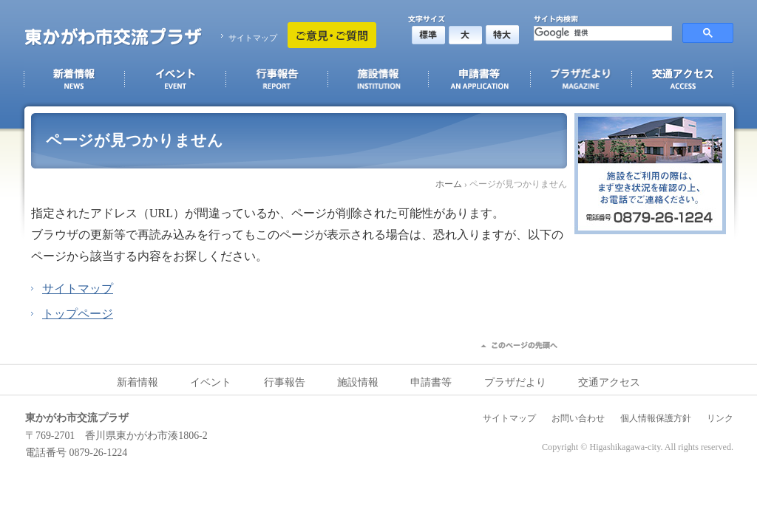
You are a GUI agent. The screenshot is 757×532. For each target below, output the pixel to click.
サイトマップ (253, 38)
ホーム (449, 184)
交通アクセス (609, 382)
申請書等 (431, 382)
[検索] (601, 33)
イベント (211, 382)
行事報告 (285, 382)
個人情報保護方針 (656, 418)
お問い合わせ (578, 418)
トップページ (78, 314)
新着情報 (138, 382)
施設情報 (358, 382)
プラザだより (515, 382)
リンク (720, 418)
